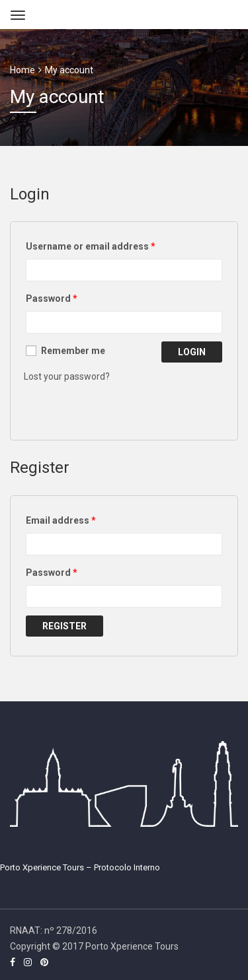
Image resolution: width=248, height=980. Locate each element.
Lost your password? (67, 376)
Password (52, 298)
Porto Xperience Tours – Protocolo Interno (80, 867)
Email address (61, 520)
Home (22, 70)
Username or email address (91, 246)
